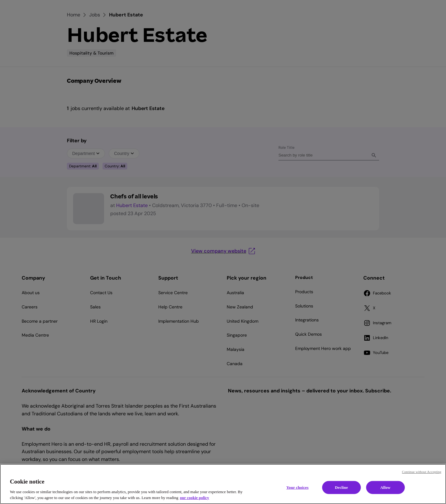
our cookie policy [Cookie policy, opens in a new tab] (195, 498)
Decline (341, 487)
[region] (223, 484)
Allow (385, 487)
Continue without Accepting (422, 472)
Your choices (297, 487)
